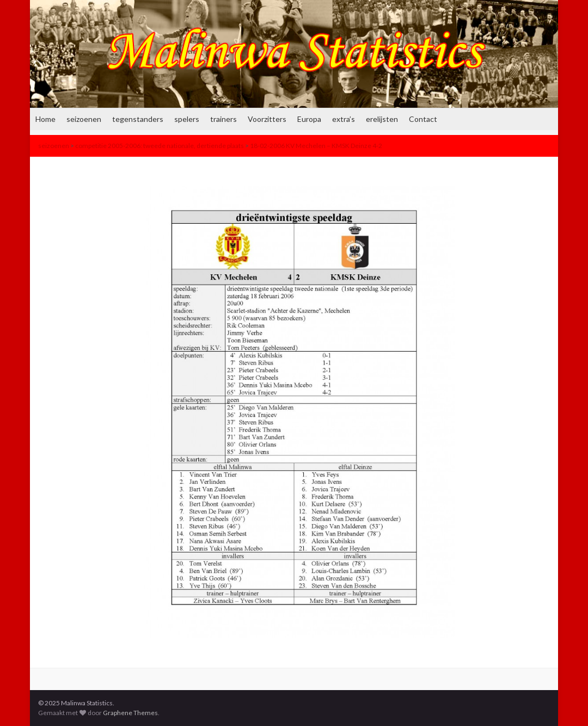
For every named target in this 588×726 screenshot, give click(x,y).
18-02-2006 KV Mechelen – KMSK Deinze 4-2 (316, 146)
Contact (423, 119)
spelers (187, 119)
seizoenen (84, 119)
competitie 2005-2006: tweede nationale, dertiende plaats (160, 146)
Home (45, 119)
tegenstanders (138, 119)
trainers (223, 119)
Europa (309, 119)
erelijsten (382, 119)
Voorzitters (267, 119)
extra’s (344, 119)
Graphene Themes (130, 713)
